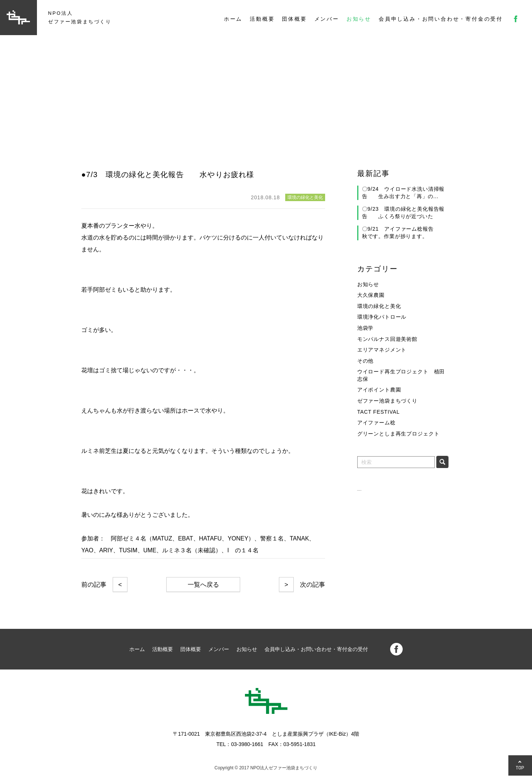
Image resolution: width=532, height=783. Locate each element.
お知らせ (359, 19)
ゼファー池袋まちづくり (387, 401)
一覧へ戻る (203, 585)
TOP (520, 768)
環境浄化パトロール (382, 317)
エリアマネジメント (382, 350)
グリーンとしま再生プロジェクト (398, 434)
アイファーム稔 (376, 423)
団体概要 (294, 19)
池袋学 (366, 328)
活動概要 (262, 19)
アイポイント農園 (379, 390)
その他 (366, 361)
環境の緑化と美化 (379, 306)
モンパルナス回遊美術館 (387, 339)
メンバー (327, 19)
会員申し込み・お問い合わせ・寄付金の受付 (441, 19)
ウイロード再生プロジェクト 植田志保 (401, 375)
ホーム (233, 19)
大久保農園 (371, 295)
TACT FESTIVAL (378, 412)
